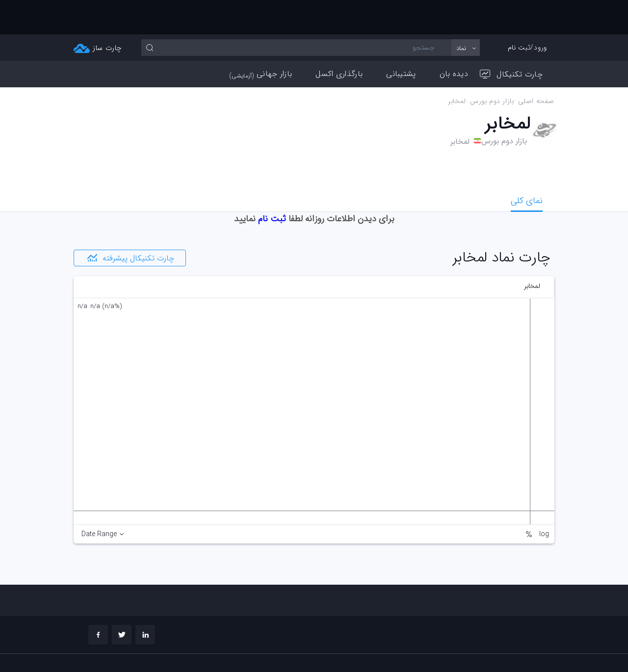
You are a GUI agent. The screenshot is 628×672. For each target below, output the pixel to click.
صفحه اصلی (536, 67)
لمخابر (457, 67)
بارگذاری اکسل (339, 39)
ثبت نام (272, 184)
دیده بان (454, 39)
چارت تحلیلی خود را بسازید (505, 650)
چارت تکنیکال (511, 40)
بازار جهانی (261, 40)
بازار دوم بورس (492, 67)
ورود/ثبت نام (527, 13)
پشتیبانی (401, 39)
